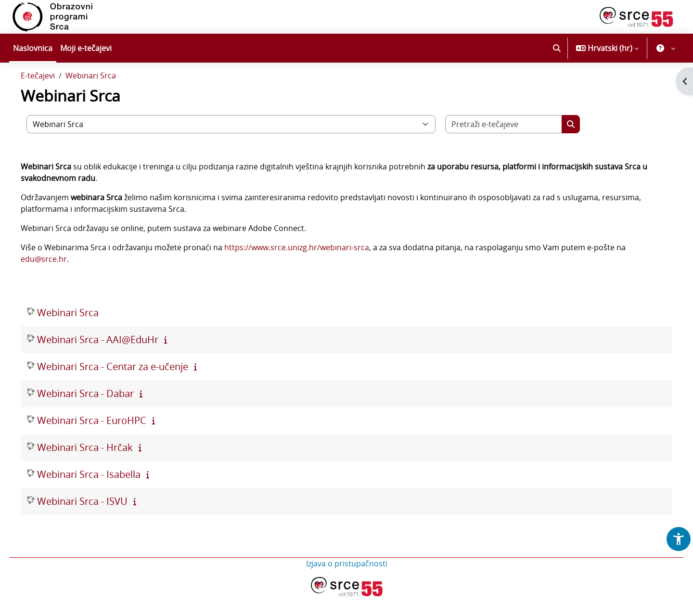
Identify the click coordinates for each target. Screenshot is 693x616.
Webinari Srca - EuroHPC (105, 440)
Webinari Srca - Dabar (99, 413)
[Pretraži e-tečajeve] (517, 144)
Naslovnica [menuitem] (33, 48)
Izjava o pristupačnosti (347, 583)
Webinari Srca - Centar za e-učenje (126, 386)
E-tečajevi (51, 95)
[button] (557, 48)
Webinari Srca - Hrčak (98, 467)
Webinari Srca (104, 95)
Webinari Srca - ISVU (96, 521)
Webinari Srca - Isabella (102, 494)
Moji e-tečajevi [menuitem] (86, 48)
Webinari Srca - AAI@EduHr (111, 359)
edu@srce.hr (57, 279)
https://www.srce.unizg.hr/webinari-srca (310, 267)
